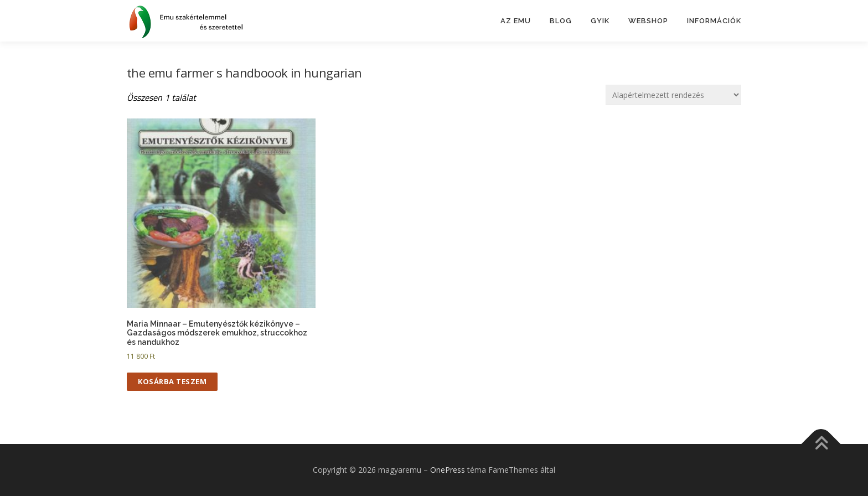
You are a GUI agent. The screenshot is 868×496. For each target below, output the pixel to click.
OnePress (448, 470)
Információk (714, 21)
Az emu (516, 21)
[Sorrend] (673, 95)
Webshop (648, 21)
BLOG (561, 21)
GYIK (600, 21)
